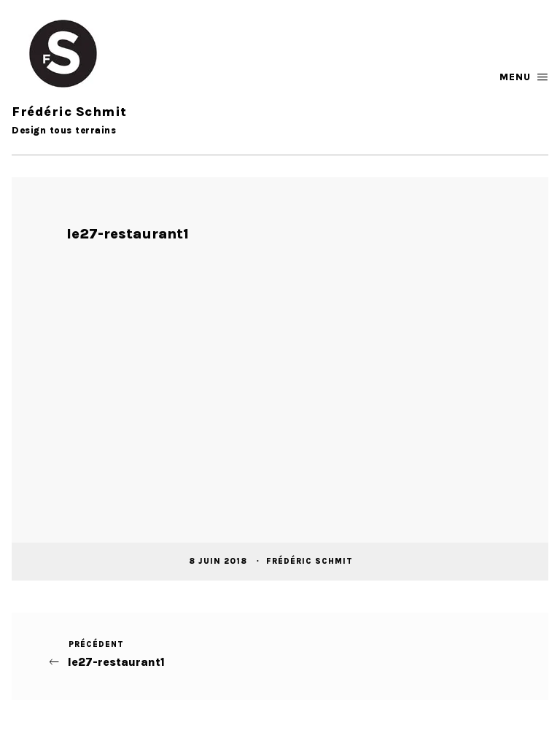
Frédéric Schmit (311, 561)
